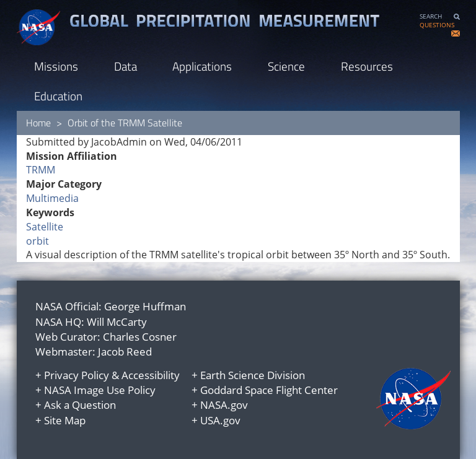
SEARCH (431, 16)
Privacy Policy (77, 375)
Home (38, 123)
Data (126, 66)
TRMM (41, 170)
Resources (367, 66)
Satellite (45, 227)
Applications (202, 66)
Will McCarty (117, 322)
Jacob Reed (125, 352)
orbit (37, 241)
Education (58, 96)
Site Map (65, 420)
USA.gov (220, 420)
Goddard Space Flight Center (269, 390)
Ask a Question (80, 405)
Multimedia (52, 198)
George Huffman (145, 306)
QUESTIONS (437, 25)
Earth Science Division (253, 375)
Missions (56, 66)
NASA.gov (224, 405)
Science (286, 66)
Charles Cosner (140, 337)
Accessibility (151, 375)
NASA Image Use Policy (100, 390)
